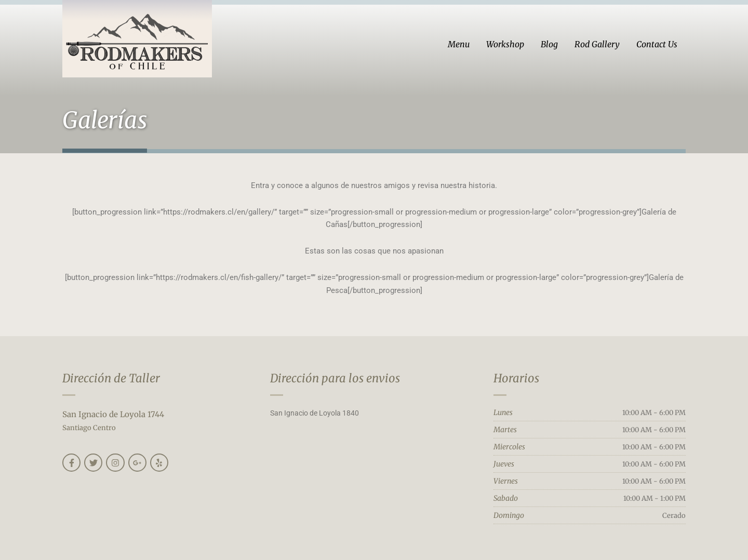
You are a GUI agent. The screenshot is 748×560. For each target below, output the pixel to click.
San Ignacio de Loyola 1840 (315, 413)
